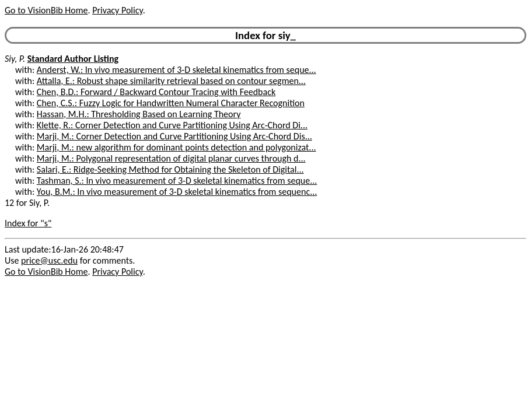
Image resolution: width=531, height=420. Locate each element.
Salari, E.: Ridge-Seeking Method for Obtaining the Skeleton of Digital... (170, 169)
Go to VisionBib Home (46, 10)
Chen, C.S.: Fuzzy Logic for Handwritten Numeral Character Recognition (171, 103)
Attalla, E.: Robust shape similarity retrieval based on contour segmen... (171, 81)
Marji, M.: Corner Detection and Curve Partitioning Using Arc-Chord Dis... (174, 136)
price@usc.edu (49, 260)
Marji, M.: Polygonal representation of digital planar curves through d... (171, 158)
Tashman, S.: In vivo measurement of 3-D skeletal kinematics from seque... (177, 181)
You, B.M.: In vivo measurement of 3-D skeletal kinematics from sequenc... (177, 192)
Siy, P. (15, 59)
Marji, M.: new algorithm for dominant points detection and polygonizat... (177, 147)
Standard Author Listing (73, 59)
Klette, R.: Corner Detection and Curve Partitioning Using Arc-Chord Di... (172, 125)
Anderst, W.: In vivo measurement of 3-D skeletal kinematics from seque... (177, 70)
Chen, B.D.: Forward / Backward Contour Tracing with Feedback (156, 92)
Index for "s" (28, 223)
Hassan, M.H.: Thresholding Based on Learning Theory (139, 114)
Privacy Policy (117, 10)
